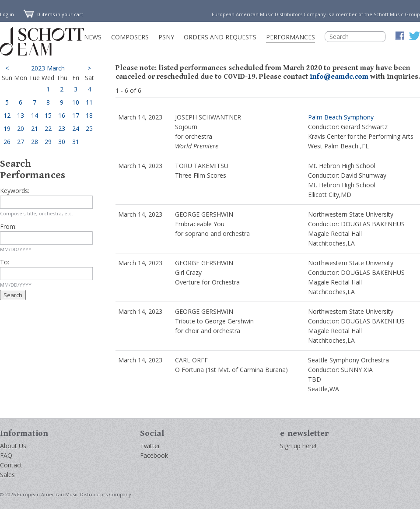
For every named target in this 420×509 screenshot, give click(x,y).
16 (62, 115)
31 (76, 142)
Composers (130, 37)
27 (21, 142)
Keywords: (15, 191)
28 (35, 142)
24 (76, 128)
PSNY (166, 37)
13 (21, 115)
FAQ (6, 455)
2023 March (48, 68)
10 (76, 102)
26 (7, 142)
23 (62, 128)
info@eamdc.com (339, 77)
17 (76, 115)
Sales (7, 475)
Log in (7, 14)
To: (5, 262)
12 (7, 115)
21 (35, 128)
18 (89, 115)
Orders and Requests (220, 37)
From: (8, 226)
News (93, 37)
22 (48, 128)
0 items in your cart (53, 14)
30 (62, 142)
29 (48, 142)
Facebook (154, 455)
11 (89, 102)
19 (7, 128)
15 (48, 115)
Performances (290, 37)
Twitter (150, 446)
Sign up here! (298, 446)
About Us (13, 446)
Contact (11, 465)
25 (89, 128)
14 (35, 115)
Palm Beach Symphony (341, 117)
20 (21, 128)
